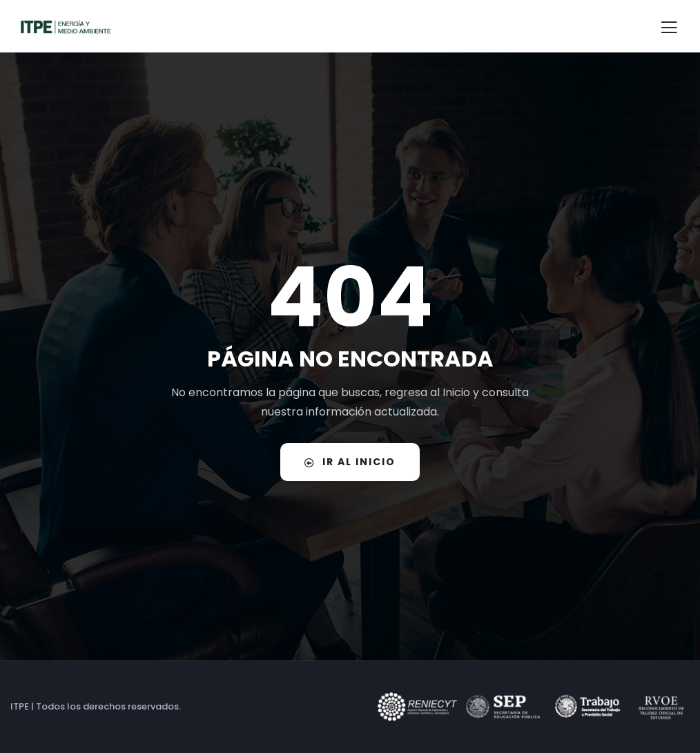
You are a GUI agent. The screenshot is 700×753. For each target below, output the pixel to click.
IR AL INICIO (350, 462)
